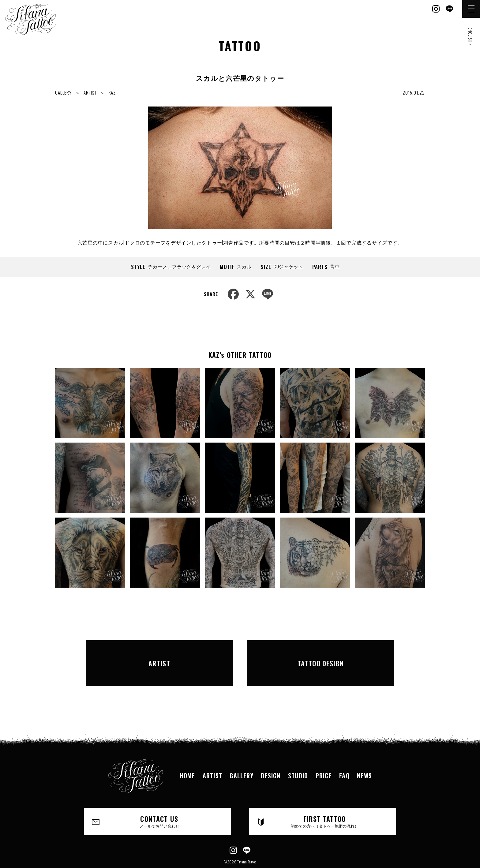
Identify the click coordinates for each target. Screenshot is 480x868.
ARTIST (90, 92)
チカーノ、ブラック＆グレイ (179, 266)
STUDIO (298, 756)
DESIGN (270, 756)
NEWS (366, 756)
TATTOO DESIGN (321, 653)
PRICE (324, 756)
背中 (335, 266)
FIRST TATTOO (325, 802)
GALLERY (63, 92)
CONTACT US (160, 802)
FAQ (345, 756)
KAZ (112, 92)
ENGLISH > (470, 37)
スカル (244, 266)
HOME (186, 756)
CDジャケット (288, 266)
